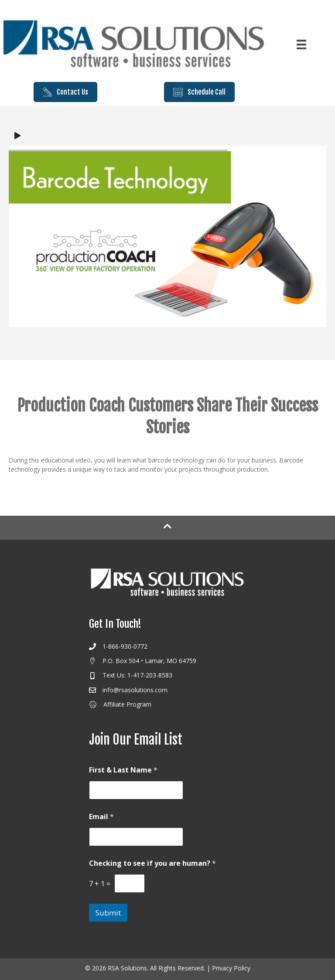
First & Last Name (123, 770)
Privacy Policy (231, 968)
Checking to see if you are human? (152, 863)
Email (101, 817)
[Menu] (301, 44)
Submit (108, 913)
